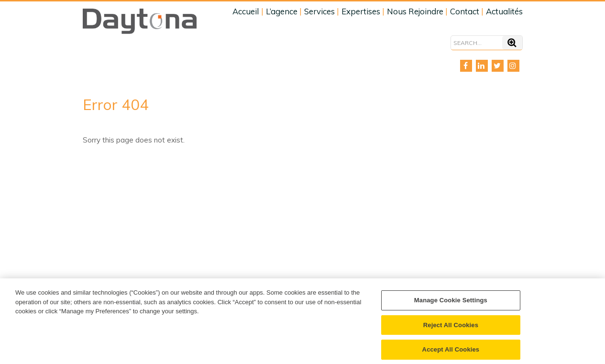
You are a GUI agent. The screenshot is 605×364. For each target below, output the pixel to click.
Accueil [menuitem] (246, 11)
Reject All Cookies (451, 328)
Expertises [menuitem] (361, 11)
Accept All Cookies (451, 352)
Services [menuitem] (319, 11)
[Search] (477, 43)
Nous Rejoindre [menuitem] (415, 11)
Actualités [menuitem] (504, 11)
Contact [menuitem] (465, 11)
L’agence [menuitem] (282, 11)
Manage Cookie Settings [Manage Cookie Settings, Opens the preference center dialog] (451, 303)
